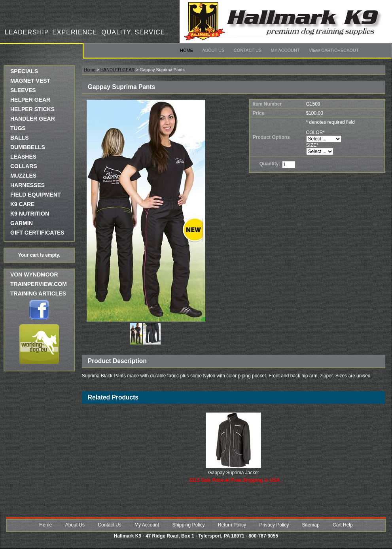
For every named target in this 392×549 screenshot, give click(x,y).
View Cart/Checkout (334, 50)
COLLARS (24, 166)
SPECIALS (24, 71)
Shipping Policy (188, 525)
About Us (213, 50)
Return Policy (232, 525)
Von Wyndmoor (34, 274)
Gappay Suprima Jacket (233, 473)
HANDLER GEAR (33, 119)
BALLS (20, 138)
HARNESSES (27, 185)
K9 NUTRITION (30, 214)
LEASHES (23, 157)
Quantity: (270, 164)
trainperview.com (39, 284)
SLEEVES (23, 90)
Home (187, 50)
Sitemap (311, 525)
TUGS (18, 128)
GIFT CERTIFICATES (37, 233)
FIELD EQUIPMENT (36, 195)
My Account (285, 50)
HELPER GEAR (30, 100)
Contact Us (248, 50)
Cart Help (343, 525)
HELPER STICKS (32, 109)
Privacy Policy (274, 525)
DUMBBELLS (28, 147)
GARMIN (22, 223)
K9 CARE (22, 204)
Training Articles (38, 293)
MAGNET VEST (30, 81)
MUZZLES (23, 176)
